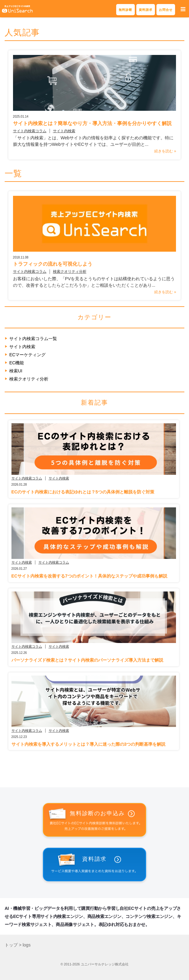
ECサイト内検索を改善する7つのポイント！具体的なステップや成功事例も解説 (89, 576)
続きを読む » (165, 151)
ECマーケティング (27, 355)
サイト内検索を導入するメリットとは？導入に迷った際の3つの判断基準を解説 (89, 744)
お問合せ (166, 10)
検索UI (16, 371)
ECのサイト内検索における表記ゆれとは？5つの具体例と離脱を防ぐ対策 (83, 492)
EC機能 (17, 363)
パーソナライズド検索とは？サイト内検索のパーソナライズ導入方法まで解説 (87, 660)
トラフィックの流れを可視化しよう (53, 264)
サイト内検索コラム (30, 131)
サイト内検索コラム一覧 (33, 339)
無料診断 (125, 10)
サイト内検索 (64, 131)
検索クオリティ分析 (70, 272)
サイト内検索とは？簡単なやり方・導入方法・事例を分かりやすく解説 (92, 123)
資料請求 (146, 10)
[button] (183, 9)
